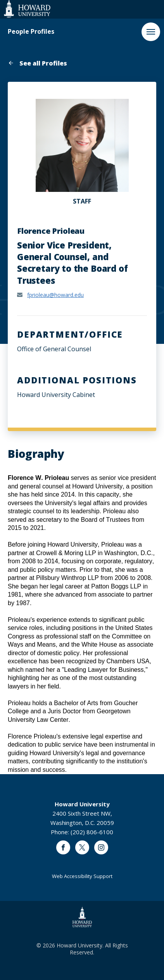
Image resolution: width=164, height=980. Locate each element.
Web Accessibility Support (82, 876)
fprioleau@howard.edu (55, 295)
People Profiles (31, 32)
